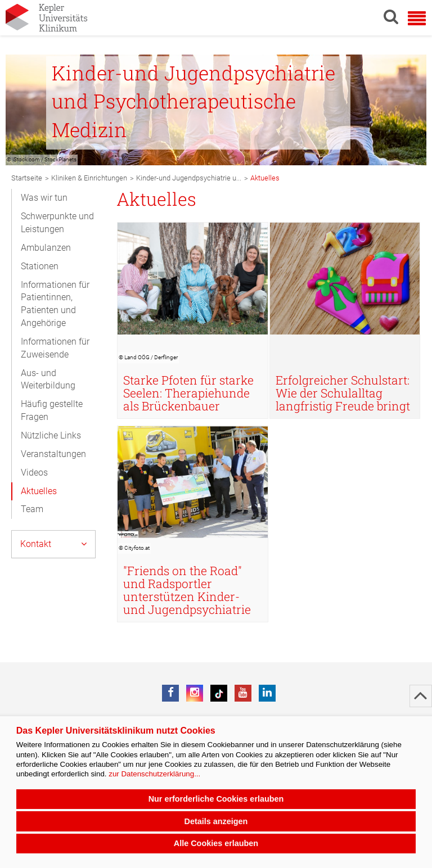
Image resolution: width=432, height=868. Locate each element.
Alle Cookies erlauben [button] (216, 843)
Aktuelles (39, 491)
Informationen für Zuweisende (55, 348)
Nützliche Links (51, 435)
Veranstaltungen (53, 454)
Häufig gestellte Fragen (52, 410)
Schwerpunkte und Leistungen (57, 223)
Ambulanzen (46, 248)
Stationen (40, 266)
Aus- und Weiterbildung (48, 379)
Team (32, 509)
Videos (34, 473)
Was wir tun (44, 198)
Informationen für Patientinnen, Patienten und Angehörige (55, 304)
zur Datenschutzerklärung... (154, 774)
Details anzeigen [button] (216, 821)
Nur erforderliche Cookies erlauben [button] (216, 799)
